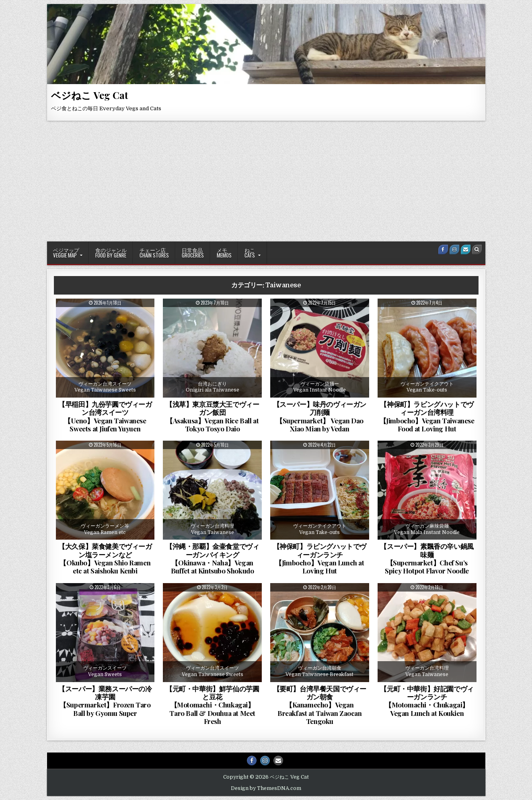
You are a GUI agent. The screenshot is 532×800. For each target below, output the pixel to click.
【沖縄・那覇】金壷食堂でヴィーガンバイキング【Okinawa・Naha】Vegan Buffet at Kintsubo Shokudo (212, 558)
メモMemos (224, 253)
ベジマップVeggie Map (66, 253)
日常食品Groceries (193, 253)
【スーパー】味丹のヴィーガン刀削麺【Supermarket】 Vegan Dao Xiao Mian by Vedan (320, 416)
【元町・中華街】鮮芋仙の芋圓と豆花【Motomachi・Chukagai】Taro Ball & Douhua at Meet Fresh (212, 705)
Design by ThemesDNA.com (266, 788)
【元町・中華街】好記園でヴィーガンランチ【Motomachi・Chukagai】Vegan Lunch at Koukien (427, 701)
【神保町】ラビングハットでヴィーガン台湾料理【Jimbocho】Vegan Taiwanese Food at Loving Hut (427, 416)
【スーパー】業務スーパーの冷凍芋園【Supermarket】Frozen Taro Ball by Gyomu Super (105, 701)
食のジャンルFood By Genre (111, 253)
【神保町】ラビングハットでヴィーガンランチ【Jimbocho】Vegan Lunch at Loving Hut (320, 558)
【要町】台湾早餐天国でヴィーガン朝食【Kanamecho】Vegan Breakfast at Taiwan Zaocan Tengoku (320, 705)
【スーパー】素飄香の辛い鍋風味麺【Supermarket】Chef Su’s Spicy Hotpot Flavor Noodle (427, 558)
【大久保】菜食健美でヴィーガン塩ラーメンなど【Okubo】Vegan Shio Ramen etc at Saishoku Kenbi (105, 558)
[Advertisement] (266, 181)
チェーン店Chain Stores (154, 253)
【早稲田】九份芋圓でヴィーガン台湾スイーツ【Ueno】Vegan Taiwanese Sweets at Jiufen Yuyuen (105, 416)
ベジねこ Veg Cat (90, 95)
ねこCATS (250, 253)
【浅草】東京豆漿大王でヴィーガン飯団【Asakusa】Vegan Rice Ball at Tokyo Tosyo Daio (212, 416)
